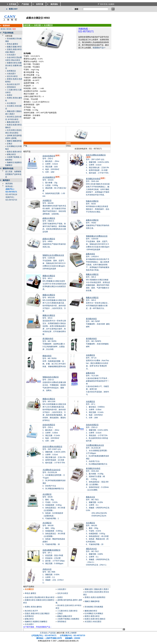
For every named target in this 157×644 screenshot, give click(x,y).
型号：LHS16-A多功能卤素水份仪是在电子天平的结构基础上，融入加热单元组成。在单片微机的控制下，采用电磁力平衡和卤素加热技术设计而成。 (98, 262)
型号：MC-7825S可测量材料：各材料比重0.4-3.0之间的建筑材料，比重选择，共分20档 (54, 344)
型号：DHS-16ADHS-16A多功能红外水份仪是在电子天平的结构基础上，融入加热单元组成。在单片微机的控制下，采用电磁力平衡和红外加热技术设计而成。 (98, 187)
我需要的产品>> (99, 48)
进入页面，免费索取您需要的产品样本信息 (13, 174)
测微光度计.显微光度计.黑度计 (97, 589)
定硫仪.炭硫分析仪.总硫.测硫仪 (37, 613)
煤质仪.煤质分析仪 (14, 152)
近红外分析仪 (12, 76)
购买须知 (9, 184)
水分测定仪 (11, 103)
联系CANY (13, 9)
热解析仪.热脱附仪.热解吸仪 (36, 622)
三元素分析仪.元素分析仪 (67, 611)
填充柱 (3, 29)
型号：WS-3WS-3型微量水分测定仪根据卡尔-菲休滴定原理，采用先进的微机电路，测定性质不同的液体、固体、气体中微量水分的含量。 (98, 282)
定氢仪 (10, 144)
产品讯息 (52, 633)
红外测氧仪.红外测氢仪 (94, 613)
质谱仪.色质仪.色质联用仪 (95, 597)
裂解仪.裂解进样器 (14, 141)
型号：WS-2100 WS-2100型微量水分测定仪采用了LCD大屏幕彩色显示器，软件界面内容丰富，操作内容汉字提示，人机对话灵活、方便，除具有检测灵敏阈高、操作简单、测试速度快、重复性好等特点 (54, 410)
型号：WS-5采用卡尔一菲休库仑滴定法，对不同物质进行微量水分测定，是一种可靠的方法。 (98, 303)
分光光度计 (11, 55)
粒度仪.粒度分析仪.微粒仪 (95, 619)
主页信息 (43, 633)
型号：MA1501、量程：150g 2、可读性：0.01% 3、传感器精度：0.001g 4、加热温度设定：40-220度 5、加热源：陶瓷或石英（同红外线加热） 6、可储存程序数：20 (97, 534)
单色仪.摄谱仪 (12, 44)
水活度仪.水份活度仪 (93, 622)
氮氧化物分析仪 (13, 122)
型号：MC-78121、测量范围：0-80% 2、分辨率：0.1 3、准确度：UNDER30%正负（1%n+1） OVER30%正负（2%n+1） (98, 557)
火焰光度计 (11, 74)
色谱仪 (10, 95)
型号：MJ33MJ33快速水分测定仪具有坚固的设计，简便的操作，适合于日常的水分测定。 (98, 206)
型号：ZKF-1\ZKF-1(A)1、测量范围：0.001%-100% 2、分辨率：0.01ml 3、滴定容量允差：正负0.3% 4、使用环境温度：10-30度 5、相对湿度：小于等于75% (97, 164)
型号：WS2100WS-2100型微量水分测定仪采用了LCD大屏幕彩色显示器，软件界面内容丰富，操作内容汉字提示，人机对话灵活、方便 (54, 303)
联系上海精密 (71, 633)
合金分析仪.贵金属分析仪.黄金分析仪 (40, 597)
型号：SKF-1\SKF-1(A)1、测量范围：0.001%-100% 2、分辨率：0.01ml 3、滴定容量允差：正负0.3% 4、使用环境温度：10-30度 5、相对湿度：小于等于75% (54, 455)
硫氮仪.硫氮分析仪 (14, 47)
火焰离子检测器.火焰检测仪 (68, 619)
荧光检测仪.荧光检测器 (94, 607)
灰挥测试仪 (11, 71)
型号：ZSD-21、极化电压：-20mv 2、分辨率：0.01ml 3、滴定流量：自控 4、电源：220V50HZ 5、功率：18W (51, 164)
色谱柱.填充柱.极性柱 (33, 607)
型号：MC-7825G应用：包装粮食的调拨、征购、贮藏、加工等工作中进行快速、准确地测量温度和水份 (54, 361)
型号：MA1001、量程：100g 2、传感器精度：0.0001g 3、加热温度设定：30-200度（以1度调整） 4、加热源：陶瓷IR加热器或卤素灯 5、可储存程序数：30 (54, 534)
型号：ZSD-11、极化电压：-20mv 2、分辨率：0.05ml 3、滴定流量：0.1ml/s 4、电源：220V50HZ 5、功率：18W (51, 433)
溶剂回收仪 (11, 87)
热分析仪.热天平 (13, 84)
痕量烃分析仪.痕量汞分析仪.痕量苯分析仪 (14, 66)
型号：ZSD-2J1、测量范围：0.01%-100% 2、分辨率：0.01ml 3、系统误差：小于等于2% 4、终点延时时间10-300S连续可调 (97, 433)
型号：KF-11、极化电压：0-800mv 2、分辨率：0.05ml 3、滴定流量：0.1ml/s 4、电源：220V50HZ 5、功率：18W (95, 410)
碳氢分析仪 (11, 154)
